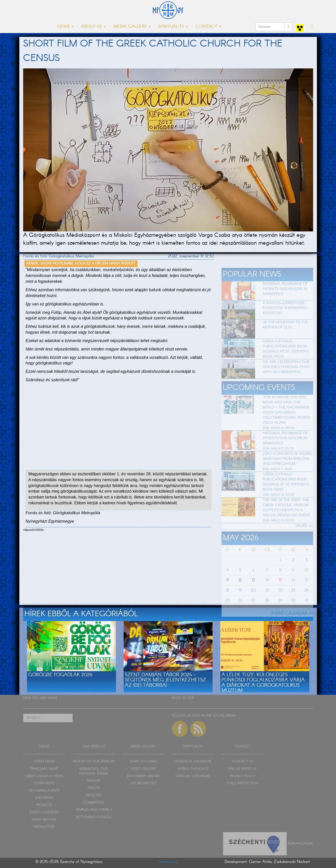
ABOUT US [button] (93, 27)
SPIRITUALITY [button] (173, 27)
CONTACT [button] (208, 27)
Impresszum (168, 862)
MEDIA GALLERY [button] (132, 27)
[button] (312, 27)
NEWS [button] (65, 27)
